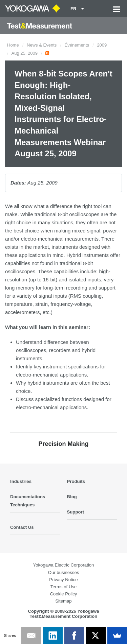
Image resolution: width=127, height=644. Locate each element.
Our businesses (64, 572)
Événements (77, 45)
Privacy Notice (63, 580)
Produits (76, 481)
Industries (21, 481)
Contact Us (22, 527)
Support (76, 512)
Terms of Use (64, 587)
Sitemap (63, 601)
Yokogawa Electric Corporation (64, 565)
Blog (72, 497)
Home (13, 45)
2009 (102, 45)
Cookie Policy (64, 594)
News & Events (42, 45)
